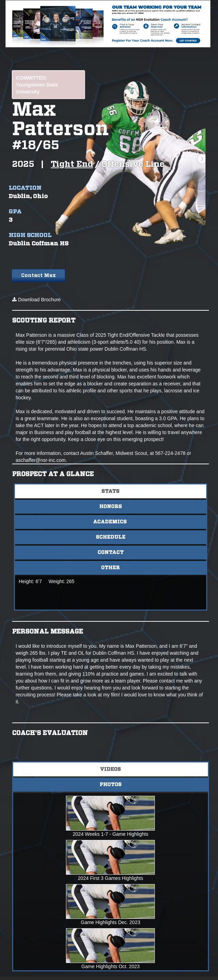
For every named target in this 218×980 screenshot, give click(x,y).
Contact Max (39, 276)
